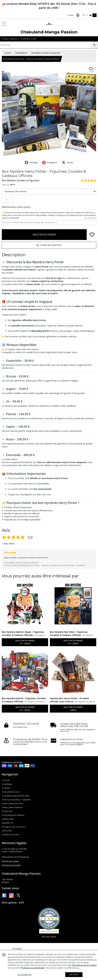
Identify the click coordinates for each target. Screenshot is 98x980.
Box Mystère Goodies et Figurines (46, 53)
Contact (71, 15)
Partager (31, 163)
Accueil (8, 53)
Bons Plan (7, 831)
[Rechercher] (94, 45)
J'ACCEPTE (74, 975)
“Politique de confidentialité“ (33, 968)
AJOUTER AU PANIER (44, 235)
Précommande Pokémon (13, 815)
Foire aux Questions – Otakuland (16, 800)
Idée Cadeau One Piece (12, 804)
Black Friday (8, 819)
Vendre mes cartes (10, 835)
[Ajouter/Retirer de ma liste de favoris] (92, 235)
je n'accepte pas (25, 975)
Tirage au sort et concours (14, 827)
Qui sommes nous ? (11, 792)
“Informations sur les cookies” (84, 965)
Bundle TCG (8, 823)
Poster (67, 163)
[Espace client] (78, 15)
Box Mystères (21, 53)
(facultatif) (49, 215)
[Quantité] (7, 200)
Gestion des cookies (10, 861)
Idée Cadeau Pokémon (12, 807)
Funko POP (7, 811)
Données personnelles (11, 865)
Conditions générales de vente (15, 796)
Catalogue (7, 784)
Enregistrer (50, 163)
